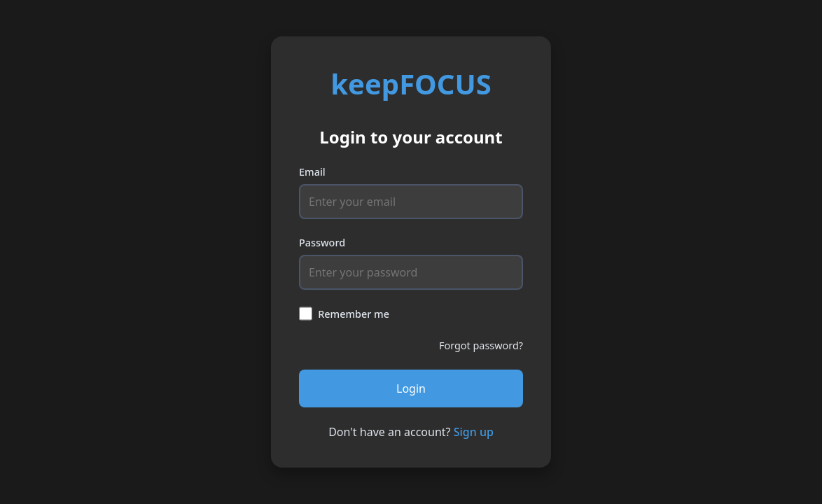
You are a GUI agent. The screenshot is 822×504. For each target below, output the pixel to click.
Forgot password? (481, 345)
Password (322, 243)
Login (411, 388)
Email (312, 172)
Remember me (354, 314)
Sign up (474, 432)
